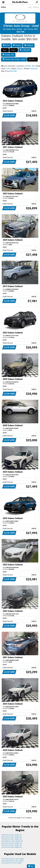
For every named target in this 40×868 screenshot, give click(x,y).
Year (5, 50)
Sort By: (32, 59)
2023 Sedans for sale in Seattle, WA (12, 841)
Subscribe (36, 7)
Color (14, 50)
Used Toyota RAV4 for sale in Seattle (12, 861)
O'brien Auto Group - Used (14, 59)
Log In (30, 7)
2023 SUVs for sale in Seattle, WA (12, 839)
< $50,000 (25, 50)
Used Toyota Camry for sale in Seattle (13, 859)
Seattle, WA (8, 55)
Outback (29, 45)
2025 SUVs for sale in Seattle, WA (12, 835)
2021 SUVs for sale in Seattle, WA (12, 845)
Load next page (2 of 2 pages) (20, 818)
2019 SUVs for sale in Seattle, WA (12, 847)
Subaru (17, 45)
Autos (3, 7)
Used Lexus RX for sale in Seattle (11, 863)
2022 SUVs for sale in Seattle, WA (12, 843)
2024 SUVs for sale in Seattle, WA (12, 837)
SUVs (6, 45)
